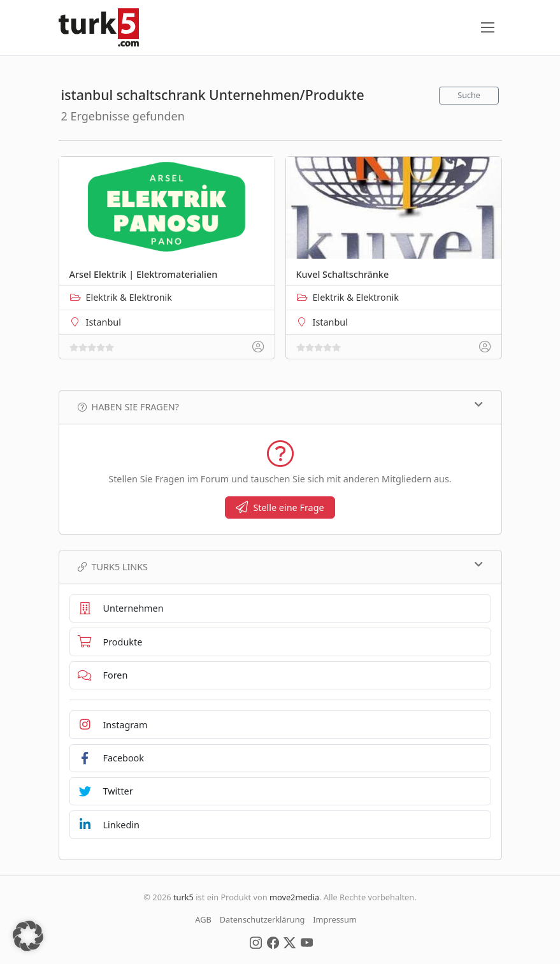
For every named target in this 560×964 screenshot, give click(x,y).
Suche (469, 95)
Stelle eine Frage (280, 507)
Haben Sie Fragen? (280, 406)
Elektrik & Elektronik (129, 297)
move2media (294, 897)
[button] (28, 936)
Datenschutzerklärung (262, 919)
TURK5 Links (280, 566)
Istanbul (104, 322)
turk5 (183, 897)
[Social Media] (256, 942)
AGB (203, 919)
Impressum (335, 919)
